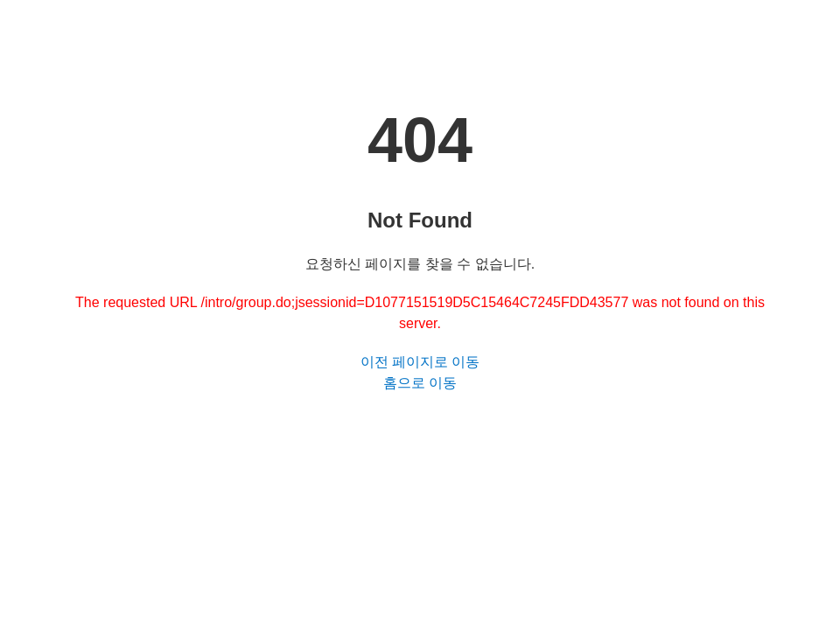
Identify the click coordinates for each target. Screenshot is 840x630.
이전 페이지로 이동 (420, 362)
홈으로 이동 (420, 383)
